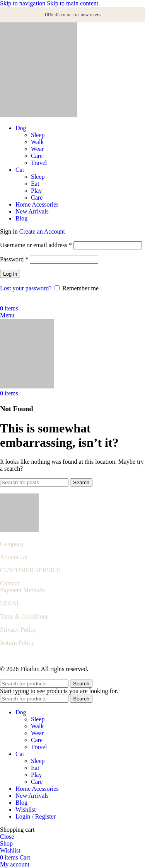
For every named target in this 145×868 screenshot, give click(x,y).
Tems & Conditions (24, 616)
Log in (10, 274)
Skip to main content (72, 3)
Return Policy (17, 643)
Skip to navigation (23, 3)
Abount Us (14, 557)
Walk (37, 142)
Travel (39, 163)
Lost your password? (26, 288)
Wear (37, 149)
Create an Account (42, 231)
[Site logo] (39, 115)
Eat (35, 184)
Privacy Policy (18, 630)
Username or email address (36, 245)
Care (37, 156)
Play (36, 191)
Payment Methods (22, 590)
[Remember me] (57, 288)
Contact (10, 583)
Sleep (38, 135)
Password (14, 259)
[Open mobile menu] (7, 315)
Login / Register (36, 816)
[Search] (34, 482)
